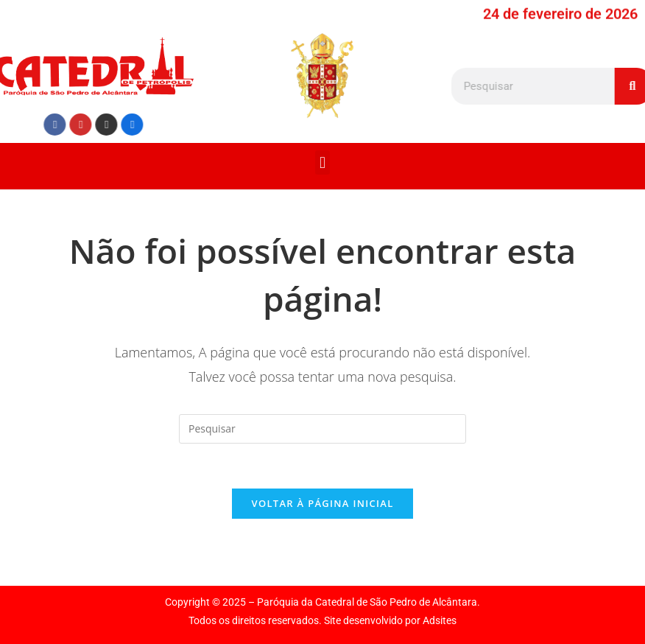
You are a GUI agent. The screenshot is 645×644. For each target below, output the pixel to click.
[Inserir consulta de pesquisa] (322, 429)
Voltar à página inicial (322, 503)
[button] (322, 162)
